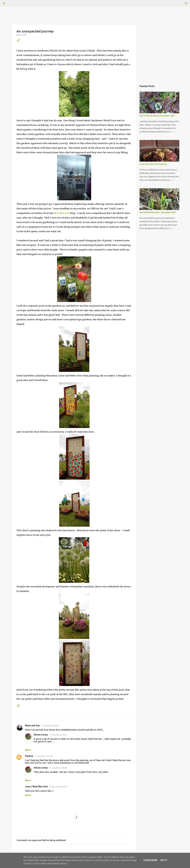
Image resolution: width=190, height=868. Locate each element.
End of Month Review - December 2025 (158, 212)
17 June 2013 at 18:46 (58, 768)
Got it (164, 860)
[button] (18, 41)
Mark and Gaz (32, 725)
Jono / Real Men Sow (36, 786)
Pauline (29, 756)
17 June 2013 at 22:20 (58, 787)
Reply (28, 750)
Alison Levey (41, 735)
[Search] (12, 3)
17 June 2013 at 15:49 (43, 756)
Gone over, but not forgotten (153, 164)
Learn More (150, 860)
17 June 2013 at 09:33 (50, 726)
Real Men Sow (62, 213)
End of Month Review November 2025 (157, 116)
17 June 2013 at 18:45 (58, 735)
